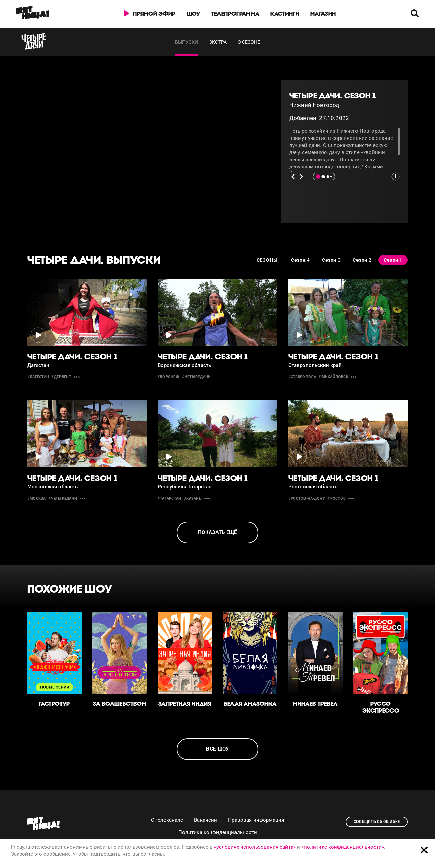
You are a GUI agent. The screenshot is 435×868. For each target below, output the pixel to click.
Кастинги (285, 14)
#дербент (62, 377)
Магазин (323, 14)
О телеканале (167, 820)
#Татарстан (169, 498)
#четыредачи (196, 377)
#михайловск (333, 377)
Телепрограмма (235, 14)
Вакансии (206, 820)
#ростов (337, 498)
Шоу (194, 14)
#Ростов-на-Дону (307, 498)
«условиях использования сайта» (255, 847)
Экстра (218, 42)
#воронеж (169, 377)
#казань (193, 498)
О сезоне (249, 42)
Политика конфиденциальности (218, 832)
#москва (37, 498)
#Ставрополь (302, 377)
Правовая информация (256, 820)
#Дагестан (38, 377)
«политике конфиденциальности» (343, 847)
